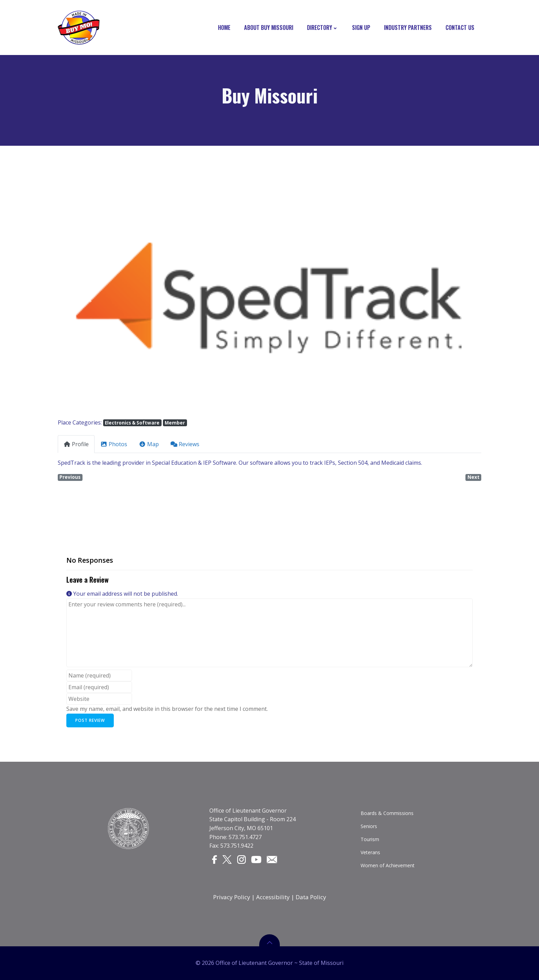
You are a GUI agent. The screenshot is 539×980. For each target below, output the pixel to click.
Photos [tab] (114, 444)
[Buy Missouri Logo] (79, 27)
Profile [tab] (76, 444)
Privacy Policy (232, 897)
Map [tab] (149, 444)
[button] (90, 299)
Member (175, 423)
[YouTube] (256, 859)
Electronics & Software (132, 423)
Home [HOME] (224, 27)
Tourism (370, 839)
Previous (70, 477)
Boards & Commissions (387, 813)
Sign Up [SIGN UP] (361, 27)
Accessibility (273, 897)
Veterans (370, 852)
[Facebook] (214, 859)
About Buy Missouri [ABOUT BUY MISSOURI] (269, 27)
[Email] (272, 859)
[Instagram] (241, 859)
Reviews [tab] (185, 444)
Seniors (369, 826)
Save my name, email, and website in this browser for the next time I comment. (167, 709)
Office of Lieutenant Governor (248, 811)
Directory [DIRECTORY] (323, 27)
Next (474, 477)
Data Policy (311, 897)
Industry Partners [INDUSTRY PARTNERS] (408, 27)
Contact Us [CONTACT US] (460, 27)
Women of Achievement (388, 865)
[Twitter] (227, 859)
